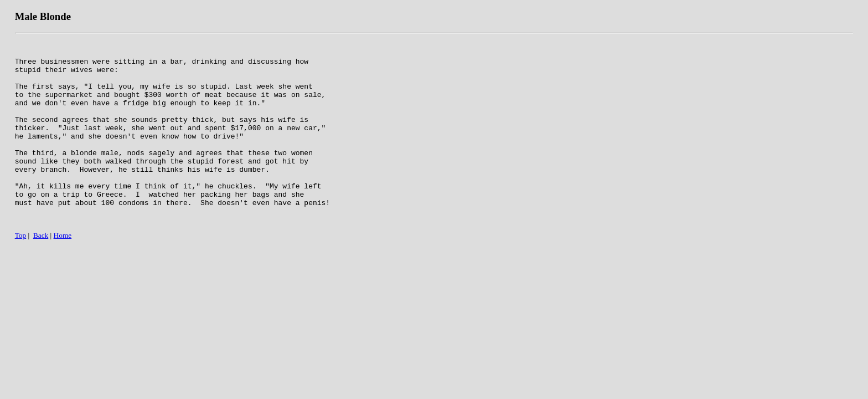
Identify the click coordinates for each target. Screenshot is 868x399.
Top (21, 272)
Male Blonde (43, 16)
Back (41, 272)
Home (63, 272)
